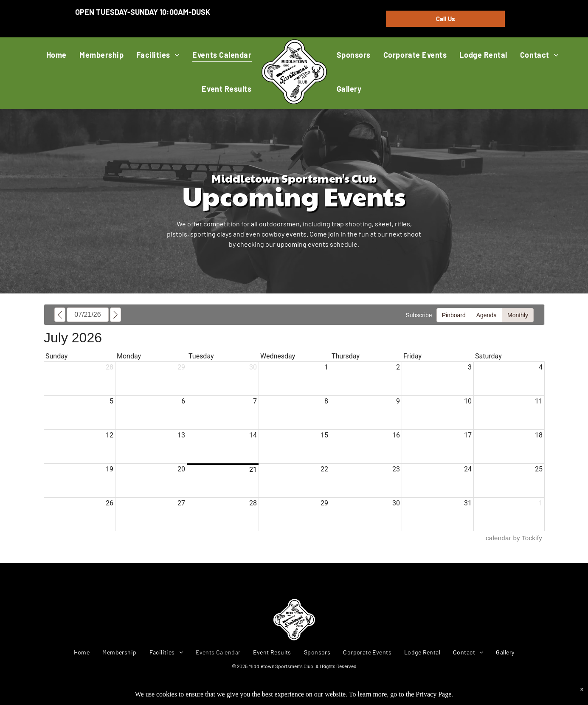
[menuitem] (56, 55)
